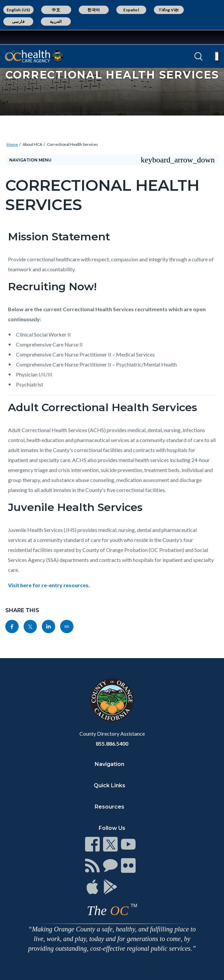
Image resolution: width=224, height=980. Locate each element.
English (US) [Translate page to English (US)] (18, 10)
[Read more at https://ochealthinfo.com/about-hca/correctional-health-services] (67, 626)
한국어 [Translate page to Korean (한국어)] (94, 10)
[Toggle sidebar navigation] (112, 160)
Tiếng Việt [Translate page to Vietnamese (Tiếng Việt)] (169, 10)
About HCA (32, 144)
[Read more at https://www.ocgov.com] (112, 700)
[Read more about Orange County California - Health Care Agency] (34, 56)
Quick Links (110, 785)
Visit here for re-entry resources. (49, 585)
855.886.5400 (112, 743)
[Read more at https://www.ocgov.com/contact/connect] (92, 844)
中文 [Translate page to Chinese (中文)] (56, 10)
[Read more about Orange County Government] (26, 37)
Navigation (110, 764)
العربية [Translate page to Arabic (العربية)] (56, 21)
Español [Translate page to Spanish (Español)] (131, 10)
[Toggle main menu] (217, 56)
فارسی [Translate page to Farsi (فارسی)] (18, 21)
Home (12, 144)
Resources (110, 807)
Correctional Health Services (72, 144)
